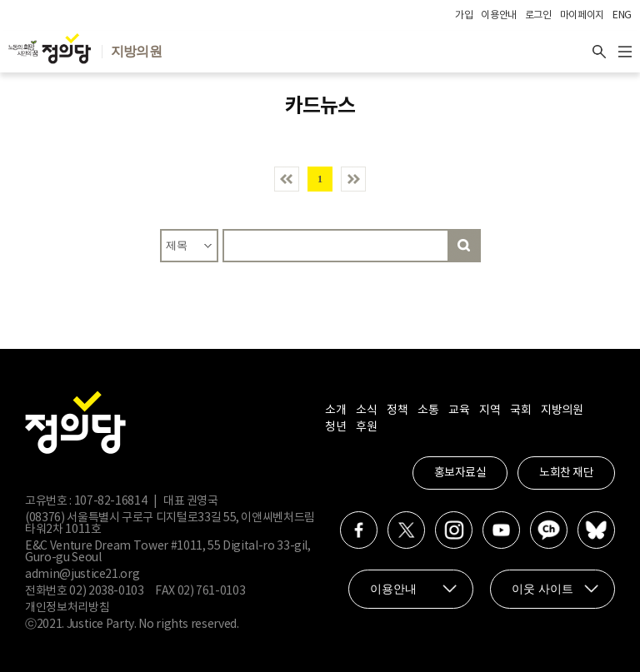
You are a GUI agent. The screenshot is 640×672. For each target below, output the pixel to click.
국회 (520, 411)
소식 (366, 411)
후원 (366, 427)
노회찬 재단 (566, 473)
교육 (459, 411)
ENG (622, 15)
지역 (490, 411)
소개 (335, 411)
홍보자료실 (460, 473)
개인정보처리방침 (67, 608)
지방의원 (562, 411)
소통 (428, 411)
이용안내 (499, 15)
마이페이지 (582, 15)
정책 (397, 411)
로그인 (538, 15)
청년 (335, 427)
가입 (464, 15)
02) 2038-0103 (106, 591)
